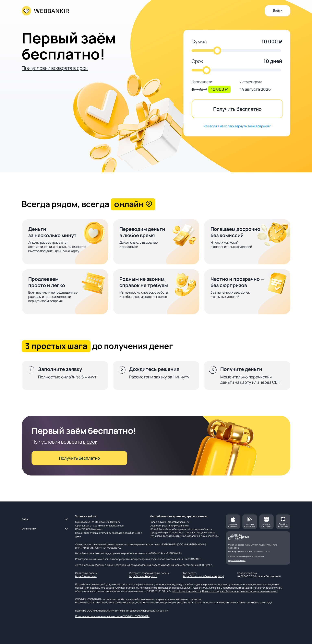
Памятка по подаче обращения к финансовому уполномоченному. (240, 591)
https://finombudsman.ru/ (187, 591)
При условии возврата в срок (55, 68)
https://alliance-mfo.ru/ (237, 560)
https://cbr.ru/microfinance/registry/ (204, 576)
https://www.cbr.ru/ (86, 576)
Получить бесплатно (237, 109)
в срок (90, 442)
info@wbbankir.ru (179, 526)
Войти (278, 10)
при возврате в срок (119, 533)
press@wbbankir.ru (178, 522)
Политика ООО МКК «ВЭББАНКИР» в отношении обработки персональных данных (122, 611)
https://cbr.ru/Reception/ (143, 576)
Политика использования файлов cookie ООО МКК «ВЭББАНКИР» (112, 616)
